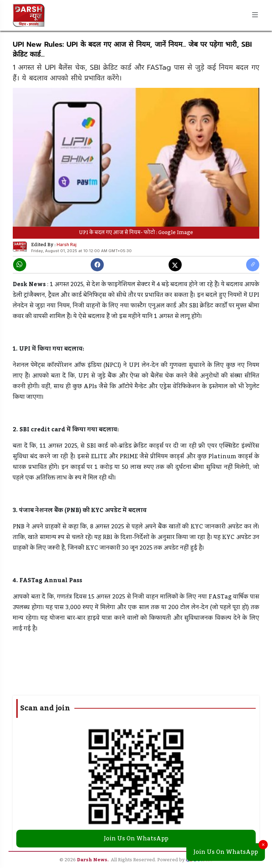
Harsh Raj (67, 245)
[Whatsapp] (20, 265)
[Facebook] (97, 265)
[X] (175, 265)
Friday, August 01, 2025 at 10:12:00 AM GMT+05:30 (81, 251)
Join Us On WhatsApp (226, 852)
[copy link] (253, 265)
